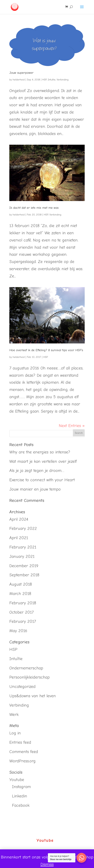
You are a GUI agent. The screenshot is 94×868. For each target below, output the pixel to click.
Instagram (21, 787)
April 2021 (19, 538)
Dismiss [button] (47, 864)
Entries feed (20, 742)
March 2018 (20, 594)
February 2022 (23, 528)
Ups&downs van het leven (33, 696)
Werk (14, 715)
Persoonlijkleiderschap (29, 677)
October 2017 (21, 612)
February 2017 (23, 621)
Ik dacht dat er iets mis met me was (34, 208)
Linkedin (20, 796)
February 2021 (23, 547)
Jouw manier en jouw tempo (35, 489)
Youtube (17, 780)
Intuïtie (52, 80)
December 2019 (24, 566)
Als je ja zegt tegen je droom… (37, 471)
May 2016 (18, 631)
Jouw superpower (21, 73)
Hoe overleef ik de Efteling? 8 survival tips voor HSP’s (46, 350)
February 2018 (23, 603)
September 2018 (24, 575)
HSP (44, 80)
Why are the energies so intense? (40, 452)
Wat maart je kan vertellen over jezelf (43, 461)
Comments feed (24, 752)
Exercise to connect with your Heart (42, 480)
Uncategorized (22, 687)
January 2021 (22, 556)
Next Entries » (72, 426)
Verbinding (63, 80)
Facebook (21, 805)
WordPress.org (22, 761)
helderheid (19, 80)
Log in (15, 733)
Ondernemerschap (26, 668)
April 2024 (19, 519)
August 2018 (21, 584)
